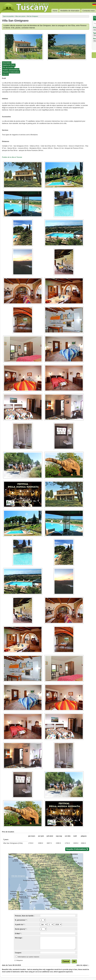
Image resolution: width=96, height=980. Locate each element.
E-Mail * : (18, 933)
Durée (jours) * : (21, 929)
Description (7, 63)
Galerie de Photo (9, 65)
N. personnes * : (21, 920)
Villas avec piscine (20, 16)
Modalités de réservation (70, 11)
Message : (19, 938)
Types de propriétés (8, 16)
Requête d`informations (11, 72)
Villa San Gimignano (32, 16)
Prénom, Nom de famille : (25, 916)
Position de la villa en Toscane (12, 157)
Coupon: (18, 953)
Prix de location (8, 67)
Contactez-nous (88, 11)
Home (55, 11)
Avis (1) (5, 74)
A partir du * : (20, 924)
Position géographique (11, 70)
